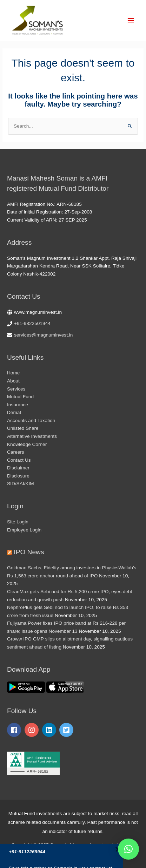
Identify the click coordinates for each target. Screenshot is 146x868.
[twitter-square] (67, 730)
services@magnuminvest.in (43, 335)
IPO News (29, 552)
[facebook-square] (15, 730)
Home (13, 373)
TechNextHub (93, 854)
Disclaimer (18, 468)
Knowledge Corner (27, 444)
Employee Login (24, 530)
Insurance (18, 405)
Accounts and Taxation (31, 421)
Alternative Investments (32, 436)
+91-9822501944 (32, 323)
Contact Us (19, 460)
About (13, 381)
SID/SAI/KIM (21, 484)
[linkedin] (50, 730)
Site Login (18, 522)
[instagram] (33, 730)
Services (16, 389)
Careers (16, 452)
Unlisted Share (23, 428)
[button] (128, 849)
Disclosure (18, 476)
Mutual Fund (20, 397)
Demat (14, 412)
